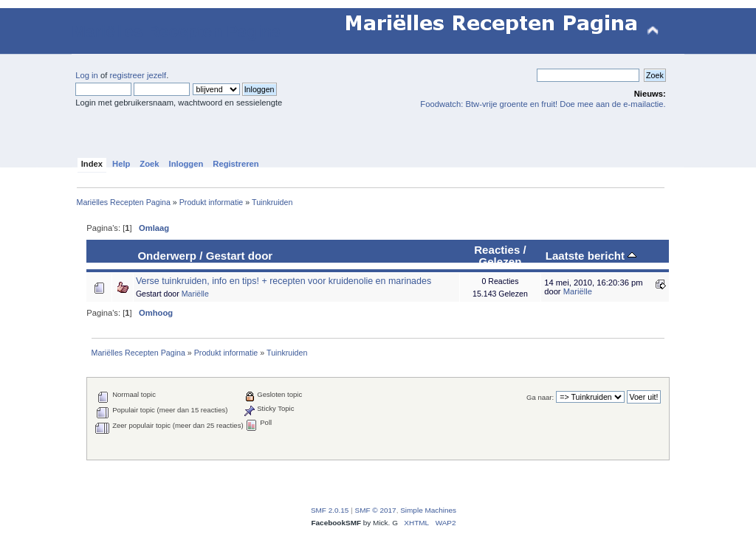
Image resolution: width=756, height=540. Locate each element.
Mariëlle (195, 294)
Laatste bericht (591, 256)
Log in (87, 75)
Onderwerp (167, 256)
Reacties (497, 250)
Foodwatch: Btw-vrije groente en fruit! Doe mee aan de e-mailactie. (543, 104)
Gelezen (500, 262)
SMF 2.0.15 (330, 510)
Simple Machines (428, 510)
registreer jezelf (138, 75)
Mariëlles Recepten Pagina (176, 31)
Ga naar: (540, 397)
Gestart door (240, 256)
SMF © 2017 (376, 510)
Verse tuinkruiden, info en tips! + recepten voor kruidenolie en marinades (283, 281)
